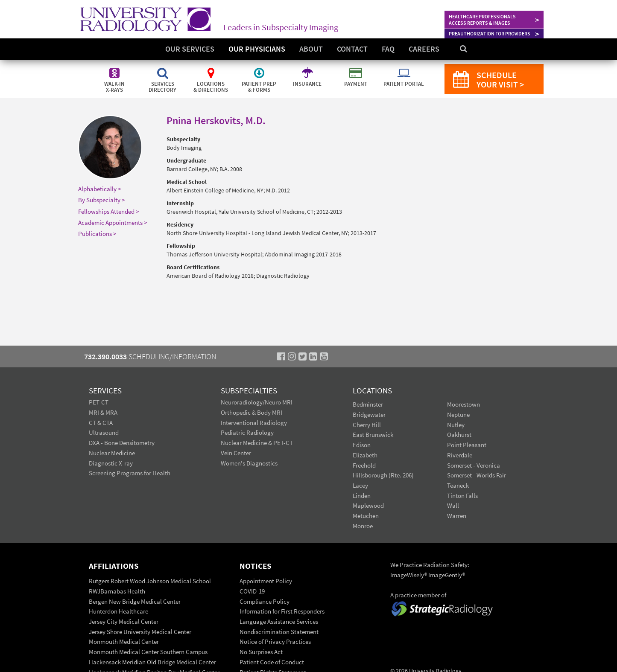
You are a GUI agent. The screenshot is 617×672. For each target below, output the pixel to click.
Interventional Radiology (254, 423)
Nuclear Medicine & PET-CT (257, 443)
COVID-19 (252, 591)
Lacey (360, 485)
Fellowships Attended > (108, 211)
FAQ (388, 49)
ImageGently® (447, 575)
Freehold (364, 465)
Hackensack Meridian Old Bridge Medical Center (152, 662)
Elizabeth (365, 455)
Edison (362, 445)
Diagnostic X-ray (111, 463)
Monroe (363, 526)
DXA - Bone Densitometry (122, 443)
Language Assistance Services (279, 621)
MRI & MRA (103, 412)
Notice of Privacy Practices (275, 641)
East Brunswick (373, 435)
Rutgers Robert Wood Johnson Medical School (150, 581)
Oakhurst (459, 435)
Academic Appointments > (113, 223)
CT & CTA (101, 423)
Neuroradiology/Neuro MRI (257, 402)
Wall (453, 505)
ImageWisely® (409, 575)
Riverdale (460, 455)
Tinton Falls (462, 496)
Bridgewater (369, 415)
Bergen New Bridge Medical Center (135, 601)
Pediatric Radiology (247, 432)
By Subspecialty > (101, 200)
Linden (362, 496)
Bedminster (368, 404)
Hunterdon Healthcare (118, 611)
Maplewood (368, 505)
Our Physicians (257, 49)
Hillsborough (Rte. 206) (383, 475)
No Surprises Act (261, 652)
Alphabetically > (99, 189)
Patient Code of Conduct (272, 662)
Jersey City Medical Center (124, 621)
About (311, 49)
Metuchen (366, 516)
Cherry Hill (367, 425)
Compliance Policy (265, 601)
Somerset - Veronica (474, 465)
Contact (352, 49)
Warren (457, 516)
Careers (424, 49)
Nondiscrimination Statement (279, 632)
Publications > (97, 234)
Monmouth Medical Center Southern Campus (148, 652)
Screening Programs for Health (130, 473)
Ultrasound (104, 432)
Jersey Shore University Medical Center (140, 632)
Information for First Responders (282, 611)
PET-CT (99, 402)
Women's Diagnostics (249, 463)
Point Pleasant (467, 445)
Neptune (458, 415)
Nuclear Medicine (112, 453)
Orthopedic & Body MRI (251, 412)
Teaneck (458, 485)
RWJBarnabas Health (117, 591)
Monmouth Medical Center (124, 641)
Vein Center (236, 453)
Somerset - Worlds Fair (477, 475)
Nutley (456, 425)
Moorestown (463, 404)
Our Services (190, 49)
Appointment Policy (266, 581)
